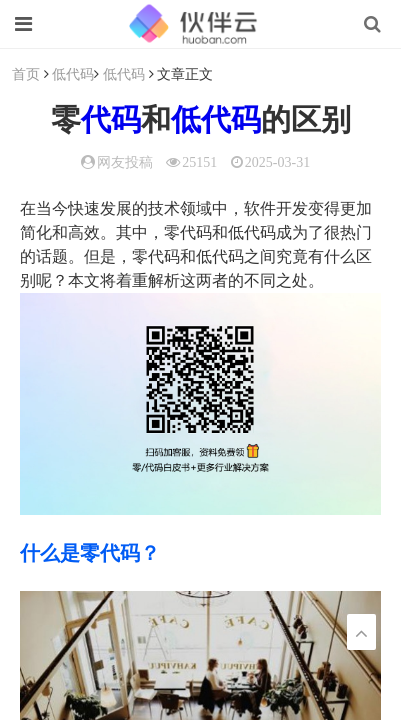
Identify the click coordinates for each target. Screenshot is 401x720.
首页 (26, 73)
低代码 (73, 73)
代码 (111, 119)
